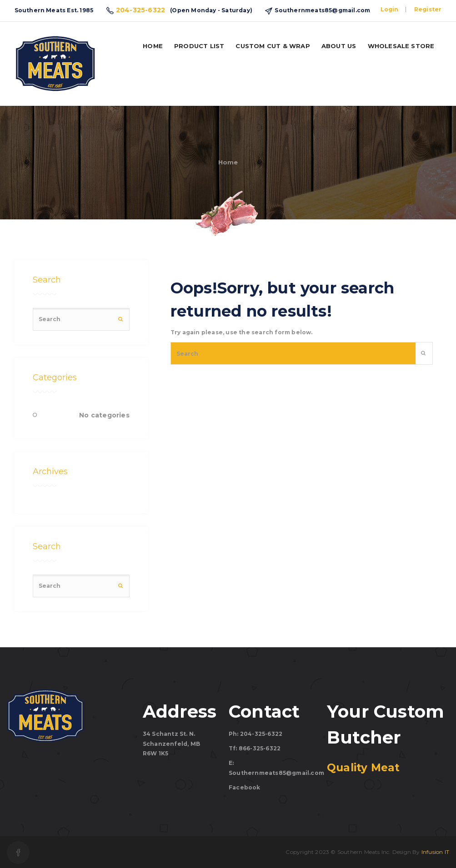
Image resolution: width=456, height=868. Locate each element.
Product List (199, 46)
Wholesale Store (401, 46)
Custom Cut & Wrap (273, 46)
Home (153, 46)
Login (390, 9)
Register (428, 9)
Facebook (245, 787)
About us (339, 46)
